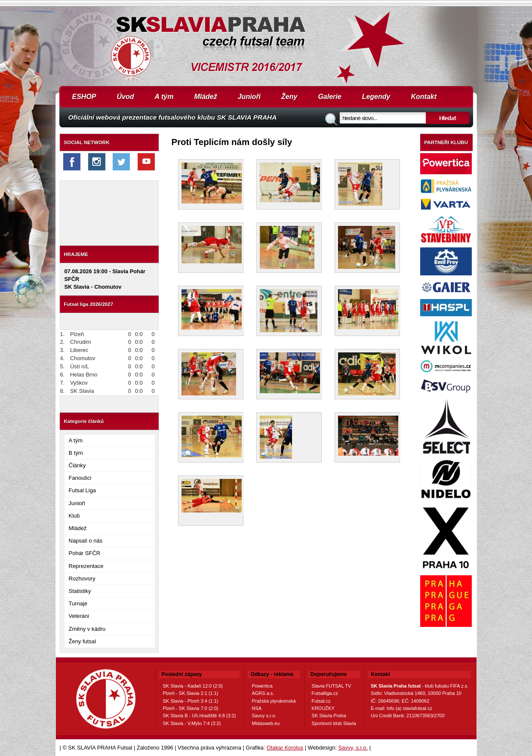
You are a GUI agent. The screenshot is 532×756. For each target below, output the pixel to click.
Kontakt (424, 97)
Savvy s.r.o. (264, 716)
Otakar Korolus (285, 748)
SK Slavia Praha (329, 716)
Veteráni (79, 616)
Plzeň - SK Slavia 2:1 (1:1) (191, 693)
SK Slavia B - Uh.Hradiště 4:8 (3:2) (200, 716)
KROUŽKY (323, 708)
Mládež (205, 97)
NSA (257, 708)
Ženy (289, 97)
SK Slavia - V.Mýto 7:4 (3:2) (192, 723)
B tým (76, 453)
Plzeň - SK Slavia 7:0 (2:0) (191, 708)
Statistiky (80, 591)
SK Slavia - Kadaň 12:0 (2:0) (193, 686)
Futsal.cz (321, 701)
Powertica (262, 686)
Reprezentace (86, 566)
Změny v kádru (87, 629)
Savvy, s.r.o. (353, 748)
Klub (74, 516)
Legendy (376, 97)
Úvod (126, 97)
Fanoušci (80, 478)
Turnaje (78, 603)
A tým (164, 97)
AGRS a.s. (263, 693)
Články (77, 465)
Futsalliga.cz (325, 693)
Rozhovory (82, 579)
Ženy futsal (83, 641)
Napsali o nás (86, 541)
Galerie (329, 97)
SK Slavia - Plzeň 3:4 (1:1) (191, 701)
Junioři (249, 97)
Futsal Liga (83, 490)
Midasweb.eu (266, 723)
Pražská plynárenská (274, 701)
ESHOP (84, 97)
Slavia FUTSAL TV (332, 686)
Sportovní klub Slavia (334, 723)
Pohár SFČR (85, 553)
